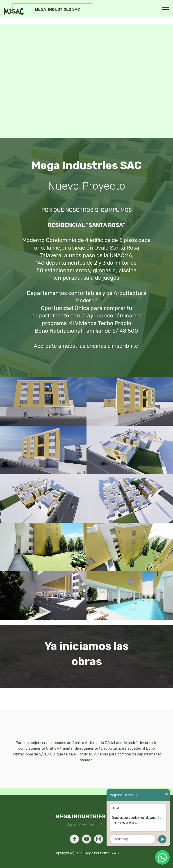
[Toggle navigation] (166, 7)
